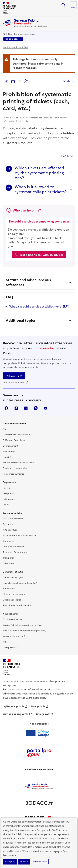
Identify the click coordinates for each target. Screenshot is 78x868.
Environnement (10, 446)
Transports (8, 558)
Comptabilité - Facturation (16, 435)
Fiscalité (7, 457)
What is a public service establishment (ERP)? (39, 306)
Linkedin (26, 408)
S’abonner (14, 376)
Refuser (24, 862)
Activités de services (13, 519)
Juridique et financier (13, 547)
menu (73, 8)
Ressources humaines (13, 474)
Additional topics (21, 320)
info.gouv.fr (40, 707)
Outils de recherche (13, 600)
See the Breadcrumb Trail (16, 47)
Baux (5, 429)
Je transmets (9, 499)
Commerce (9, 541)
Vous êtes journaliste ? (14, 636)
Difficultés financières (14, 440)
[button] (26, 81)
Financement (9, 451)
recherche (63, 5)
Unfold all (67, 156)
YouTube (46, 408)
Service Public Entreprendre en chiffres (23, 625)
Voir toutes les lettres (16, 383)
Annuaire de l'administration (17, 605)
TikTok (16, 408)
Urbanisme (8, 563)
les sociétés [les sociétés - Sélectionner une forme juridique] (12, 39)
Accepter (10, 862)
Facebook (6, 408)
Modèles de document (14, 594)
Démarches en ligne (13, 577)
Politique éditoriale (12, 619)
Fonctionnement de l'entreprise (19, 463)
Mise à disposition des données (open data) (24, 631)
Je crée (6, 488)
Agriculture (9, 524)
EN (69, 81)
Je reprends (9, 493)
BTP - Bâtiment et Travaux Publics (19, 535)
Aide (5, 642)
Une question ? (10, 647)
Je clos (6, 505)
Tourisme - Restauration (15, 552)
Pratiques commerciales (15, 468)
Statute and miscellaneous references (28, 282)
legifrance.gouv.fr (15, 707)
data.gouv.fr (44, 714)
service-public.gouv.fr (17, 714)
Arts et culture (10, 530)
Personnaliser (40, 862)
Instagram (36, 408)
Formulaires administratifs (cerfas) (20, 583)
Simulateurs (9, 589)
